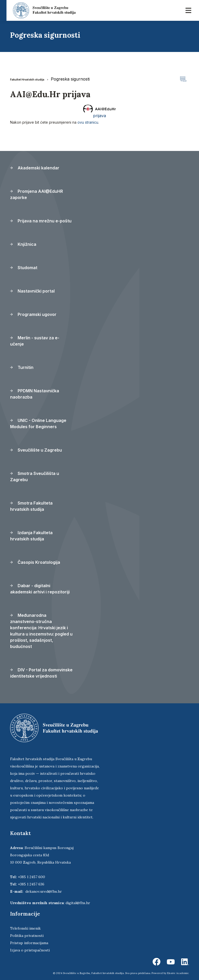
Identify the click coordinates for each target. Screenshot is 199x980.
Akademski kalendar (35, 168)
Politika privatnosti (27, 936)
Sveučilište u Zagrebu (36, 450)
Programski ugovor (33, 314)
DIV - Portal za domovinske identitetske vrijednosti (41, 673)
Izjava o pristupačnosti (30, 950)
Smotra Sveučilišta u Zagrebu (35, 476)
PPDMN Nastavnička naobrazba (35, 394)
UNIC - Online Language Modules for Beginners (38, 423)
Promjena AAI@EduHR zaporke (37, 194)
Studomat (24, 268)
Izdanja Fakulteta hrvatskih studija (31, 536)
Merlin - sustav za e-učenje (35, 341)
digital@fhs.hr (78, 903)
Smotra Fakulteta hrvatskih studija (31, 506)
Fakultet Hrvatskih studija (27, 80)
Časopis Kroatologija (35, 562)
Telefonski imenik (25, 928)
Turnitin (22, 367)
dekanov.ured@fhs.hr (44, 891)
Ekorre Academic (178, 973)
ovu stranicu (88, 122)
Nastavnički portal (32, 291)
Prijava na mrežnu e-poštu (41, 221)
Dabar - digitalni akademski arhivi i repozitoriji (40, 589)
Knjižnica (23, 244)
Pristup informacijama (29, 943)
